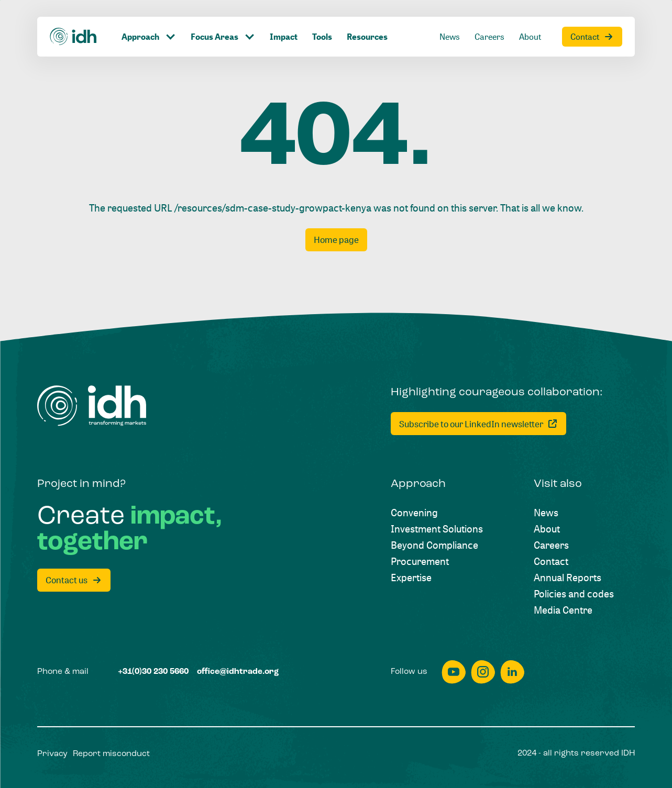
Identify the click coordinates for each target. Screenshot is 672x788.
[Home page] (336, 240)
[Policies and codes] (574, 593)
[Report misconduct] (111, 754)
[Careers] (489, 37)
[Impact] (284, 37)
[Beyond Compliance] (434, 545)
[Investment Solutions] (437, 529)
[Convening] (414, 512)
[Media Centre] (563, 610)
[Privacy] (52, 754)
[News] (450, 37)
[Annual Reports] (568, 577)
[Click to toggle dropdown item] (149, 37)
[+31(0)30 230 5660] (153, 672)
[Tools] (322, 37)
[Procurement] (420, 561)
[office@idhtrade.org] (238, 672)
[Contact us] (74, 580)
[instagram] (483, 672)
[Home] (74, 36)
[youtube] (454, 672)
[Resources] (367, 37)
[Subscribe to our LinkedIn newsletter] (478, 424)
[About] (530, 37)
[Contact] (592, 37)
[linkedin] (512, 672)
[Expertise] (411, 577)
